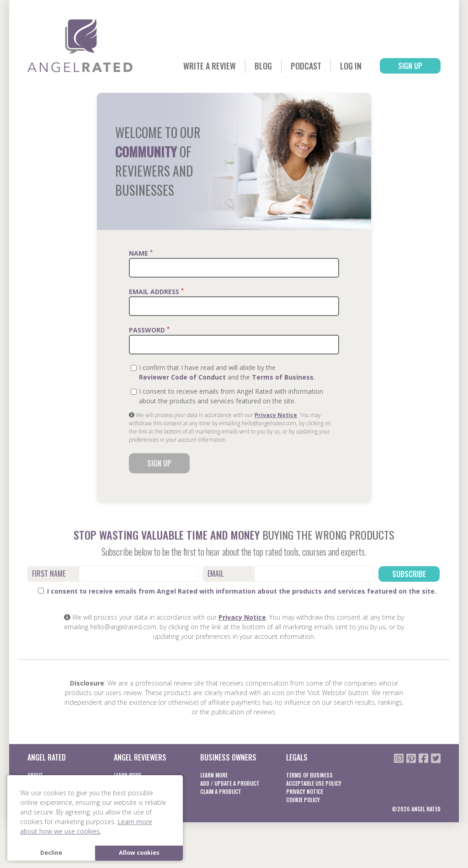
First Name (49, 573)
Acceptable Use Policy (314, 783)
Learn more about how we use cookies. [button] (86, 826)
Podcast (306, 66)
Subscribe (409, 574)
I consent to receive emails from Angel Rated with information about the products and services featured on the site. (237, 591)
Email (215, 573)
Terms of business (309, 775)
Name (141, 253)
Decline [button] (51, 853)
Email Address (156, 291)
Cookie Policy (303, 800)
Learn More (214, 775)
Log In (351, 66)
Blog (263, 66)
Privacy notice (305, 791)
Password (149, 330)
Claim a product (221, 791)
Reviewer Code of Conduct (182, 377)
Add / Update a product (230, 783)
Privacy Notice (276, 415)
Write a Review (210, 66)
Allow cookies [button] (139, 853)
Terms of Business (283, 377)
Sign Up (410, 66)
